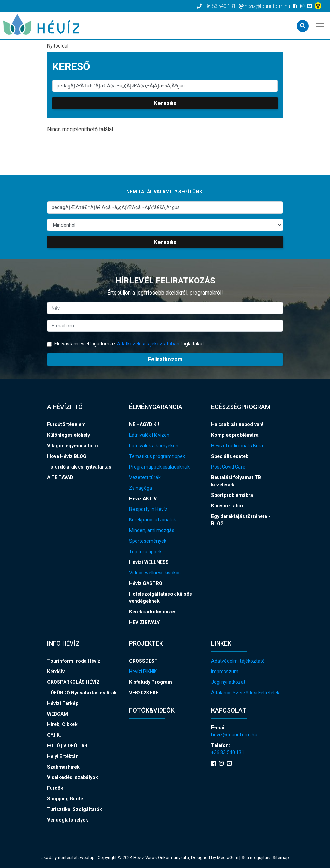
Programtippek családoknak (159, 467)
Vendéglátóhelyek (68, 820)
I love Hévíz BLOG (67, 456)
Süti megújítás (256, 858)
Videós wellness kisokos (155, 573)
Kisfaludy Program (151, 682)
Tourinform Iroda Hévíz (74, 661)
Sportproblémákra (232, 495)
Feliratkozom (165, 359)
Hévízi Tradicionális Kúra (237, 446)
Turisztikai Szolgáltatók (75, 809)
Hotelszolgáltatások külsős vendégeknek (161, 598)
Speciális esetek (230, 456)
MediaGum (228, 858)
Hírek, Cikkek (62, 724)
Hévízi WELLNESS (149, 562)
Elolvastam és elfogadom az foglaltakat (126, 344)
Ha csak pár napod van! (237, 424)
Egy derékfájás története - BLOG (241, 520)
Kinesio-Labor (227, 506)
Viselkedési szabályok (73, 777)
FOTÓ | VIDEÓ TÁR (67, 746)
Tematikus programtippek (157, 456)
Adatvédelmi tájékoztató (238, 661)
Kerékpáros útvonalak (153, 520)
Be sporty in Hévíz (148, 509)
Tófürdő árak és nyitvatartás (79, 467)
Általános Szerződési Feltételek (245, 693)
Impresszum (225, 672)
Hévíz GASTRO (146, 583)
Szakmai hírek (63, 767)
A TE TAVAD (60, 477)
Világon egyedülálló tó (73, 446)
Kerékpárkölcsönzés (153, 612)
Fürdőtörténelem (66, 424)
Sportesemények (148, 541)
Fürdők (55, 788)
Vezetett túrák (145, 477)
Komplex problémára (235, 435)
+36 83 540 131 (228, 752)
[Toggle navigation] (320, 26)
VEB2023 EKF (144, 693)
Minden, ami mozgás (152, 530)
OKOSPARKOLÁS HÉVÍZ (73, 682)
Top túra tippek (145, 552)
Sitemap (281, 858)
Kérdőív (56, 672)
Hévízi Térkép (63, 703)
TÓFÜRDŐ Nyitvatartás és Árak (82, 693)
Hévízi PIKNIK (143, 672)
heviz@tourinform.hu (234, 735)
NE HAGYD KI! (144, 424)
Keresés (165, 103)
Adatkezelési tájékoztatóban (148, 344)
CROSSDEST (143, 661)
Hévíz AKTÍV (143, 499)
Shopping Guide (65, 799)
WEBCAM (58, 714)
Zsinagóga (141, 488)
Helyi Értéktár (63, 756)
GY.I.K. (54, 735)
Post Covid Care (228, 467)
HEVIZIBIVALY (144, 622)
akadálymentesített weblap (68, 858)
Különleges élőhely (68, 435)
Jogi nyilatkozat (228, 682)
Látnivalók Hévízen (149, 435)
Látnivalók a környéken (154, 446)
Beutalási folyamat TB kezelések (236, 481)
